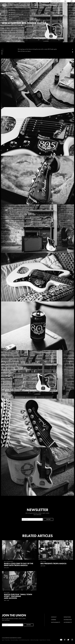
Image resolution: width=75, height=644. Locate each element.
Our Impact (45, 5)
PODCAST (34, 5)
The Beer (11, 5)
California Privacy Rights (34, 640)
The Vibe (16, 5)
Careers (54, 620)
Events (39, 5)
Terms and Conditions (15, 640)
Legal (3, 640)
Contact (54, 617)
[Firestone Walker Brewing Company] (56, 1)
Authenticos (23, 5)
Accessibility (68, 622)
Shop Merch (53, 5)
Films (29, 5)
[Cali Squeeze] (72, 1)
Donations (67, 617)
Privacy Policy (7, 640)
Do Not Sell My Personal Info (24, 640)
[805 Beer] (65, 1)
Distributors (68, 620)
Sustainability (56, 622)
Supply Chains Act (43, 640)
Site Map (49, 640)
